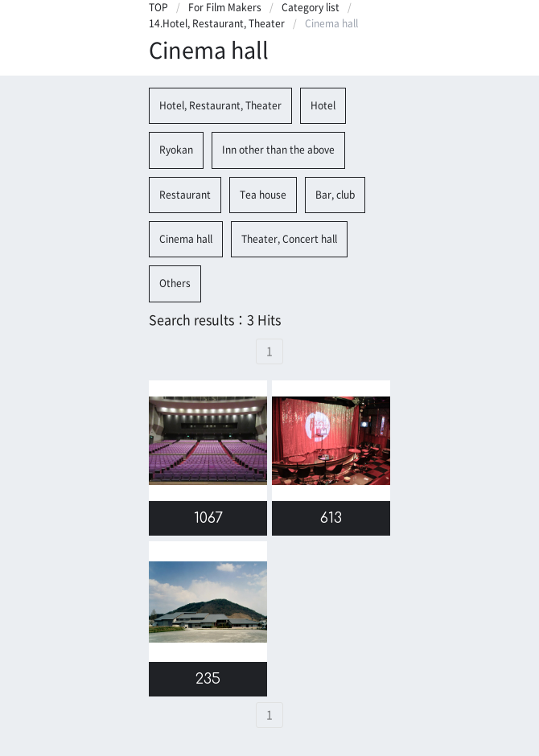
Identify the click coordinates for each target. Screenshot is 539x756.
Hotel (323, 105)
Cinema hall (186, 239)
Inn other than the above (278, 150)
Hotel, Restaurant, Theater (220, 105)
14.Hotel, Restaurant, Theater (217, 23)
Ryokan (176, 150)
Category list (311, 7)
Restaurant (185, 195)
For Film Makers (225, 7)
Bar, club (335, 195)
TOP (158, 7)
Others (175, 283)
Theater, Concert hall (289, 239)
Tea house (263, 195)
